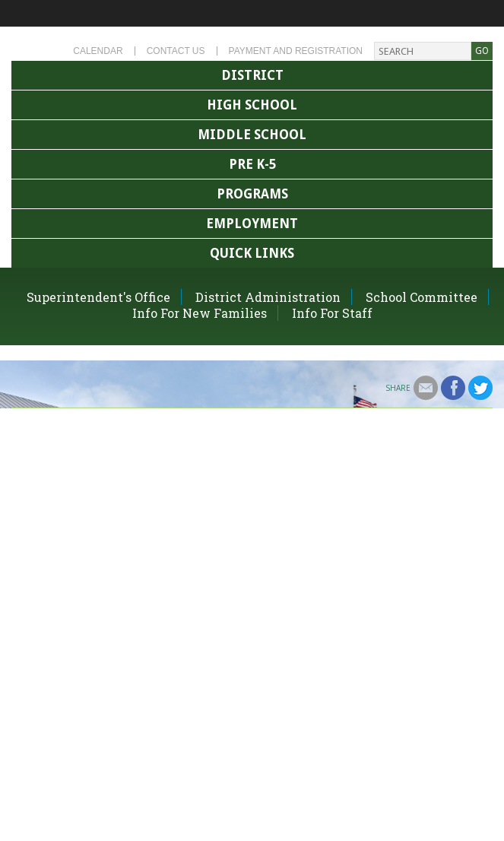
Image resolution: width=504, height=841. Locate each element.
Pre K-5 (252, 164)
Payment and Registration (296, 51)
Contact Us (176, 51)
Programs (252, 194)
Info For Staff (332, 313)
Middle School (252, 135)
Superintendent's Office (98, 297)
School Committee (422, 297)
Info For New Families (200, 313)
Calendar (98, 51)
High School (252, 105)
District (252, 75)
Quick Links (252, 253)
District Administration (268, 297)
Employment (252, 224)
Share (398, 388)
